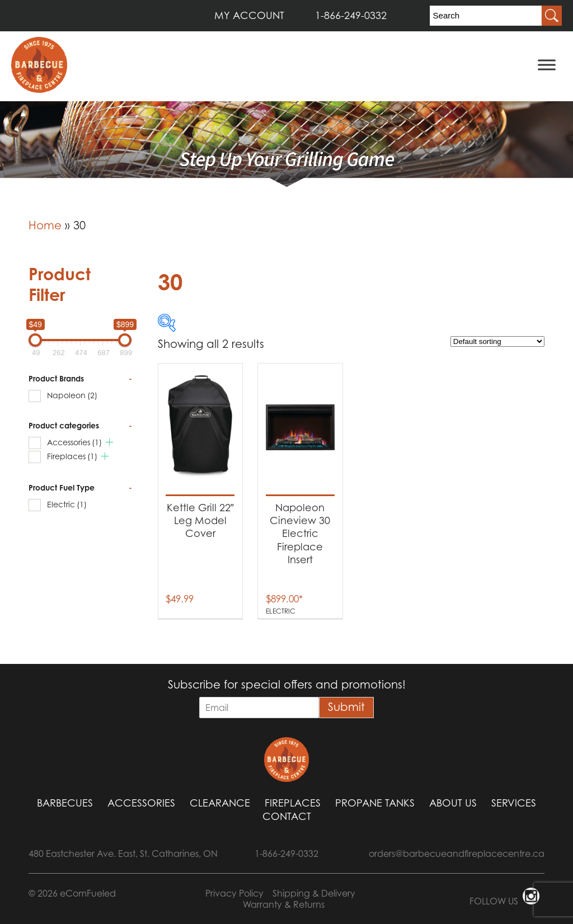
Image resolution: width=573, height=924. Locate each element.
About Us (453, 803)
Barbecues (65, 803)
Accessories (74, 442)
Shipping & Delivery (314, 893)
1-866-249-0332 (351, 15)
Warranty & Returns (284, 904)
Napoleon (72, 395)
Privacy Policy (234, 893)
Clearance (220, 803)
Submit (346, 707)
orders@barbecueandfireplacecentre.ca (457, 854)
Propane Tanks (375, 803)
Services (514, 803)
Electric (67, 504)
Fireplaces (72, 456)
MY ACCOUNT (249, 15)
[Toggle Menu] (547, 65)
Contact (287, 816)
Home (45, 225)
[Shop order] (497, 341)
